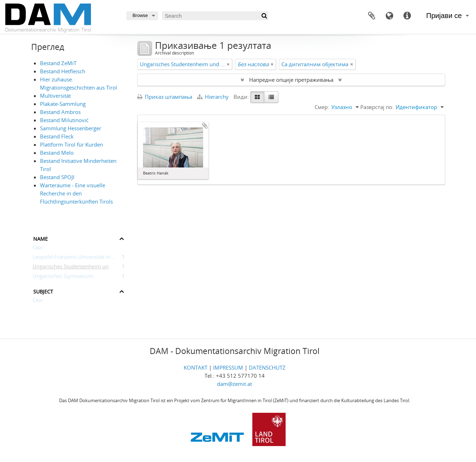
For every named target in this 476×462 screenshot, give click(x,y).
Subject (43, 291)
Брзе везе (407, 16)
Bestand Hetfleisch (63, 71)
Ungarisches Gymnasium (63, 277)
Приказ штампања (165, 97)
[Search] (215, 16)
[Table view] (271, 97)
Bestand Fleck (57, 136)
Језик (389, 16)
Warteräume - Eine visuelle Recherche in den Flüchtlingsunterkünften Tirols (76, 193)
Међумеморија (372, 16)
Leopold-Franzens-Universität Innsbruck (81, 258)
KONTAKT (196, 367)
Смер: (322, 107)
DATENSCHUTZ (267, 367)
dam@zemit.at (234, 384)
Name (41, 238)
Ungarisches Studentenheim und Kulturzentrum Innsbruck (103, 268)
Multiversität (55, 96)
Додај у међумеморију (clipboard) (205, 126)
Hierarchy (214, 97)
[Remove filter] (228, 64)
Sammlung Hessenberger (71, 128)
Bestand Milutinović (64, 120)
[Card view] (257, 97)
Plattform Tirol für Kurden (71, 144)
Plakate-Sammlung (63, 104)
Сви (38, 249)
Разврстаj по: (377, 107)
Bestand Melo (57, 153)
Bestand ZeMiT (58, 63)
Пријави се (444, 16)
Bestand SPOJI (57, 177)
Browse (140, 15)
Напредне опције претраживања (291, 80)
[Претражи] (264, 16)
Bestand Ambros (60, 112)
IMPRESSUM (228, 367)
